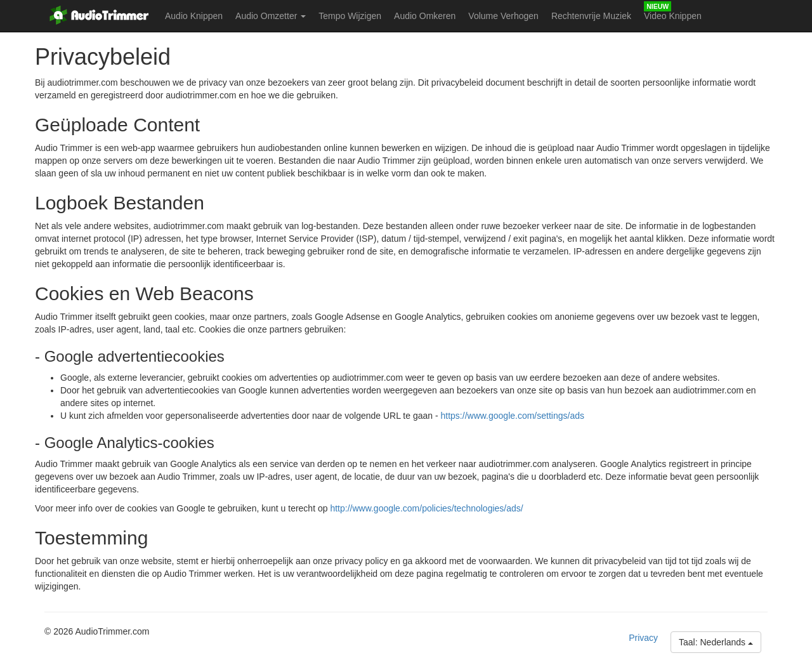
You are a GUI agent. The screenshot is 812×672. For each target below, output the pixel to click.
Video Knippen (673, 16)
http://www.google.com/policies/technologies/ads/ (426, 508)
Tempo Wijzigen (350, 16)
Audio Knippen (194, 16)
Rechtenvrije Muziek (591, 16)
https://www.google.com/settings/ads (513, 416)
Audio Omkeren (425, 16)
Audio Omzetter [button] (271, 16)
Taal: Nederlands (716, 642)
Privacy (643, 638)
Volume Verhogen (503, 16)
